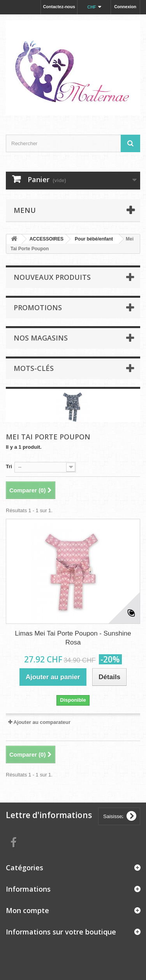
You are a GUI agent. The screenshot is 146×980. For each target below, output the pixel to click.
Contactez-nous (59, 7)
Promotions (38, 307)
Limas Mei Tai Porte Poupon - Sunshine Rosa (73, 638)
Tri (9, 466)
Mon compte (27, 910)
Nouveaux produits (52, 277)
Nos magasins (41, 338)
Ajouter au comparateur (42, 722)
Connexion (125, 7)
